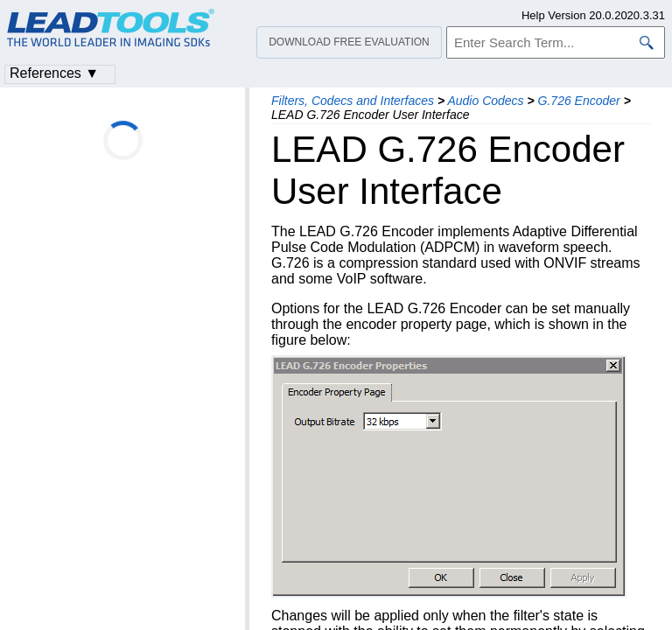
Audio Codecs (485, 101)
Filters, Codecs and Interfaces (353, 101)
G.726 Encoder (579, 101)
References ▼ (54, 73)
